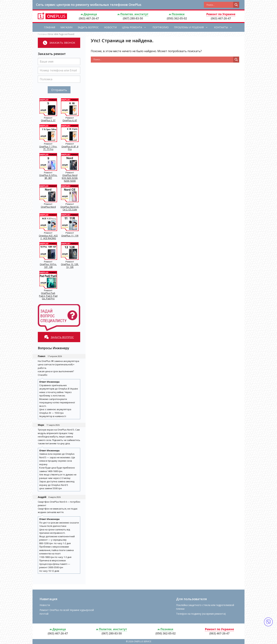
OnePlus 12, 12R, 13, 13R (70, 266)
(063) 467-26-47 (89, 18)
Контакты (225, 27)
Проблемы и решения (193, 27)
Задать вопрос (88, 27)
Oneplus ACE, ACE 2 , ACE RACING (48, 237)
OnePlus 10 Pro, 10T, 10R (48, 266)
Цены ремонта (136, 27)
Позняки (178, 14)
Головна (42, 34)
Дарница (90, 14)
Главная (50, 27)
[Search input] (219, 5)
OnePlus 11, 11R (70, 236)
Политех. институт (134, 14)
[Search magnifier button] (236, 5)
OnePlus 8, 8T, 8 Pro (70, 148)
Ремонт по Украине (221, 14)
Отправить (59, 90)
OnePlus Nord (48, 207)
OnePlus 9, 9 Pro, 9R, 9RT (48, 177)
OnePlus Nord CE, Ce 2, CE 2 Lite (70, 208)
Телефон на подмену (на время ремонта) (201, 614)
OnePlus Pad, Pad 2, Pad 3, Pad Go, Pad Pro (48, 296)
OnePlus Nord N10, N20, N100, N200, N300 (70, 178)
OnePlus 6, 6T (70, 120)
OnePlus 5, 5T (48, 120)
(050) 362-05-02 (177, 18)
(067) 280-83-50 (133, 18)
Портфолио (161, 27)
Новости (110, 27)
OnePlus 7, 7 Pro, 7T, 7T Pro (48, 148)
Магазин (66, 27)
